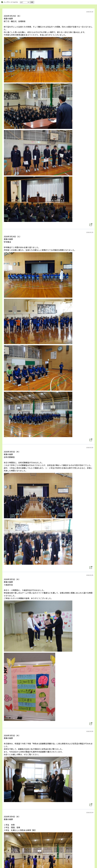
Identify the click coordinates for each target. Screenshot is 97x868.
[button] (91, 225)
